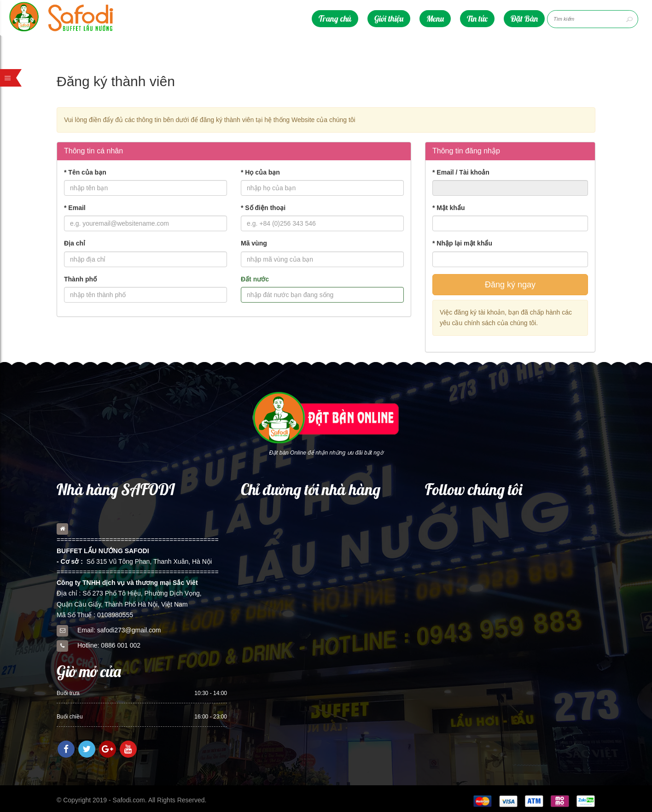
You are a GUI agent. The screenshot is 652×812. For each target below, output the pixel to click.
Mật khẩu (448, 208)
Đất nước (255, 279)
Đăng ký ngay (510, 285)
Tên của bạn (85, 172)
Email (75, 208)
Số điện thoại (263, 208)
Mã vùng (254, 243)
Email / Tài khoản (461, 172)
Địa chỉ (75, 243)
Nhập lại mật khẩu (462, 243)
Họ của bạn (260, 172)
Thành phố (80, 279)
